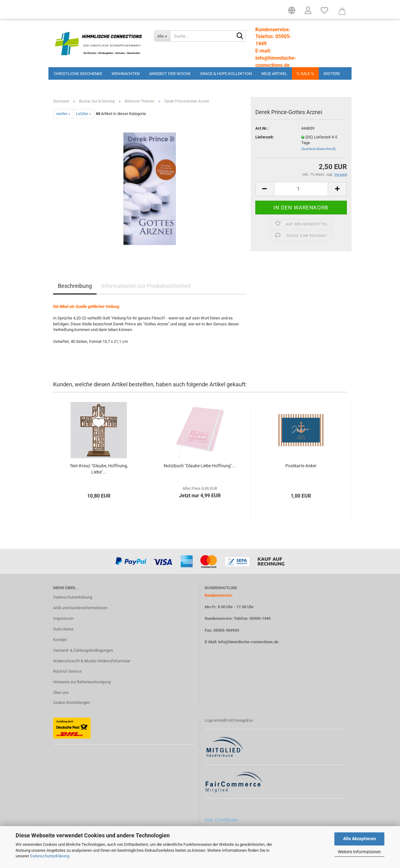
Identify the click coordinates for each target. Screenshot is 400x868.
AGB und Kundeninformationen (80, 608)
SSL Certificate (221, 820)
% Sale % (305, 74)
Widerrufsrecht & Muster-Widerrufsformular (92, 661)
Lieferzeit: (265, 137)
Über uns (61, 692)
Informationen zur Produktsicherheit (146, 286)
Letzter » (83, 114)
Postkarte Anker (301, 466)
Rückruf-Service (67, 671)
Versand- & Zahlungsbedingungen (83, 650)
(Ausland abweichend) (318, 149)
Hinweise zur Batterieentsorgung (82, 682)
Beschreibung (75, 286)
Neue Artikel (274, 74)
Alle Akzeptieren (360, 839)
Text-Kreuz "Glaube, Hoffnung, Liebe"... (99, 469)
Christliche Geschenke (78, 74)
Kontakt (60, 640)
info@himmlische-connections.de (248, 642)
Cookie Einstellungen (72, 702)
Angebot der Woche (170, 74)
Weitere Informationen (359, 852)
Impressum (63, 618)
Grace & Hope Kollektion (226, 74)
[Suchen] (240, 36)
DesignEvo (243, 720)
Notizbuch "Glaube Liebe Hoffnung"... (200, 466)
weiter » (63, 114)
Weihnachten (126, 74)
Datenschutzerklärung (50, 856)
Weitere (332, 74)
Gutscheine (63, 629)
